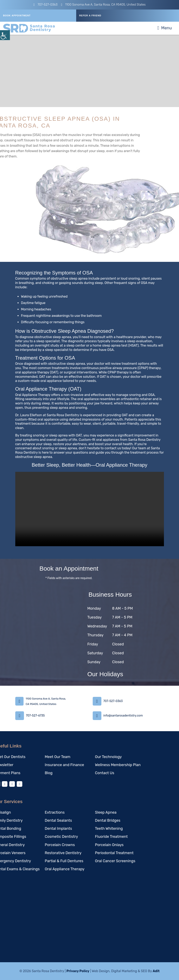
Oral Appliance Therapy (65, 869)
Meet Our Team (58, 757)
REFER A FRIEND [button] (90, 15)
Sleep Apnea (106, 812)
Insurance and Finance (64, 765)
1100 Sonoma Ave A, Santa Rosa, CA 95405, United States (103, 5)
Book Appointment (17, 15)
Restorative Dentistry (63, 853)
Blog (49, 773)
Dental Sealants (58, 820)
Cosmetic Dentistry (61, 837)
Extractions (55, 812)
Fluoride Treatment (111, 837)
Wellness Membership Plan (118, 765)
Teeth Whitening (109, 829)
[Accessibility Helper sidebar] (5, 35)
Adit (156, 971)
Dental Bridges (108, 820)
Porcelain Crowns (60, 845)
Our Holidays (105, 674)
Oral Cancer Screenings (115, 861)
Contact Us (105, 773)
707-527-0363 (46, 5)
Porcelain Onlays (109, 845)
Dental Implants (58, 829)
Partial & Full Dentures (64, 861)
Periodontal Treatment (114, 853)
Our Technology (108, 757)
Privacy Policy (78, 971)
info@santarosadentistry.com (123, 716)
